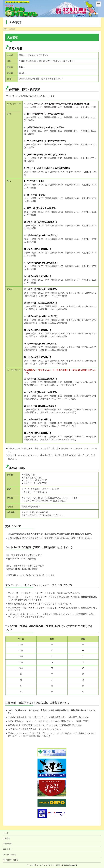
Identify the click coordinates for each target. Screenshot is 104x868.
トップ (6, 833)
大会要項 (7, 838)
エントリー (8, 849)
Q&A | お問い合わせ (11, 860)
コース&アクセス (10, 854)
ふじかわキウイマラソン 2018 (48, 865)
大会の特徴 (8, 844)
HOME (5, 29)
